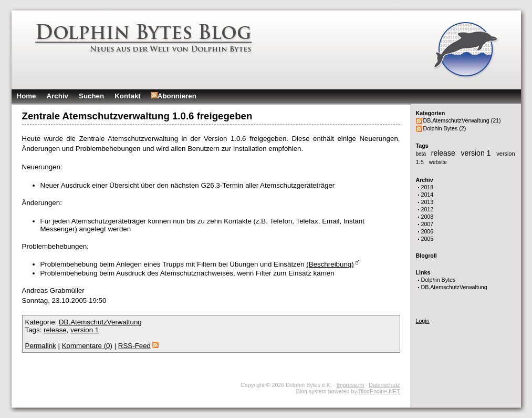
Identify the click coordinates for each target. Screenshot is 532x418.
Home (27, 96)
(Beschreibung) (330, 264)
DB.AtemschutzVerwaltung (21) (462, 120)
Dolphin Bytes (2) (445, 128)
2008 (427, 217)
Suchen (91, 96)
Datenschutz (384, 385)
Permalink (41, 346)
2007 (427, 224)
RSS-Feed (138, 346)
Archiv (58, 96)
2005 (427, 239)
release (444, 153)
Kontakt (128, 96)
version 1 (477, 153)
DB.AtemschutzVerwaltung (454, 287)
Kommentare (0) (87, 346)
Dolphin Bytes (439, 280)
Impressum (351, 385)
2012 (427, 209)
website (438, 162)
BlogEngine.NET (379, 391)
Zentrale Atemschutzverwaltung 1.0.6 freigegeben (137, 116)
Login (423, 321)
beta (422, 154)
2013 (427, 202)
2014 (427, 195)
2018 (427, 187)
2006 (427, 231)
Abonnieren (174, 96)
